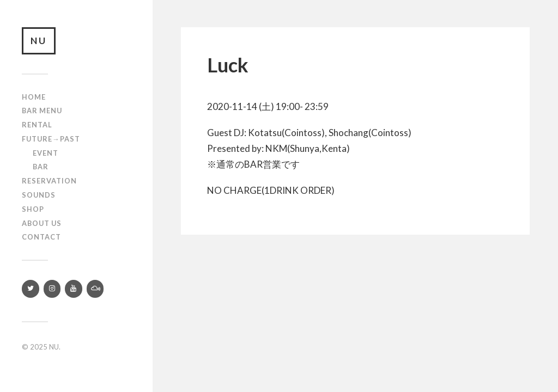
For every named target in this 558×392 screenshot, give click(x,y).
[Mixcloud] (95, 289)
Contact (41, 237)
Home (34, 97)
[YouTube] (74, 289)
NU (39, 41)
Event (46, 153)
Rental (37, 125)
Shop (33, 209)
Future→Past (51, 139)
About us (42, 223)
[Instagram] (52, 289)
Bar (41, 167)
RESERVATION (49, 181)
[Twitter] (31, 289)
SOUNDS (39, 195)
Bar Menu (42, 111)
